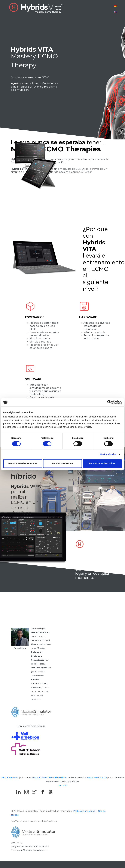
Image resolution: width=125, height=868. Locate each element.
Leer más (63, 785)
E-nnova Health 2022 (96, 777)
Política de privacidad (84, 811)
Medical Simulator (9, 777)
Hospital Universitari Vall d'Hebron (49, 777)
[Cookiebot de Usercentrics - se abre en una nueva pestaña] (109, 402)
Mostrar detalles (108, 454)
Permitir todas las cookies (102, 464)
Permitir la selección (63, 464)
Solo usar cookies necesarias (23, 464)
